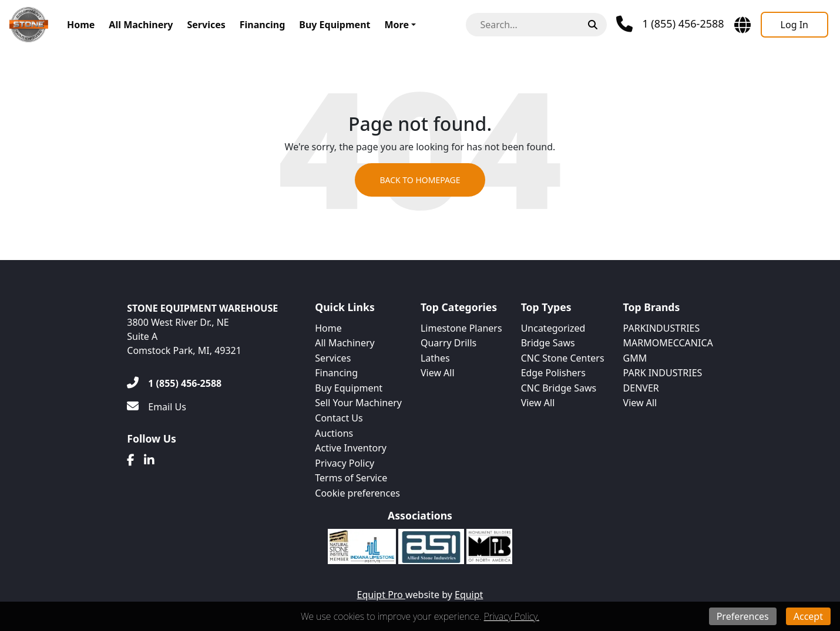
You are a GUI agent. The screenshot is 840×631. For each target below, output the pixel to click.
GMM (635, 358)
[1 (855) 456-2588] (174, 383)
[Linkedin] (149, 460)
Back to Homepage (420, 180)
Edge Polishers (553, 373)
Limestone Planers (461, 328)
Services (206, 25)
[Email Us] (157, 407)
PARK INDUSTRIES (663, 373)
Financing (263, 25)
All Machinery (141, 25)
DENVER (641, 388)
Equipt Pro (381, 595)
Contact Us (339, 418)
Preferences (743, 616)
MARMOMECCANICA (668, 343)
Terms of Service (351, 478)
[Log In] (794, 25)
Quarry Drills (448, 343)
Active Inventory (351, 448)
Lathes (435, 358)
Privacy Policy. (512, 616)
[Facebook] (131, 460)
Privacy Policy (345, 463)
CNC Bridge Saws (559, 388)
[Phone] (670, 24)
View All (438, 373)
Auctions (334, 433)
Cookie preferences (357, 493)
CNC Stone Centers (563, 358)
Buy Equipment (335, 25)
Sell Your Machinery (358, 403)
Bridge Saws (548, 343)
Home (81, 25)
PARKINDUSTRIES (662, 328)
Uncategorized (553, 328)
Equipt (469, 595)
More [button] (396, 25)
